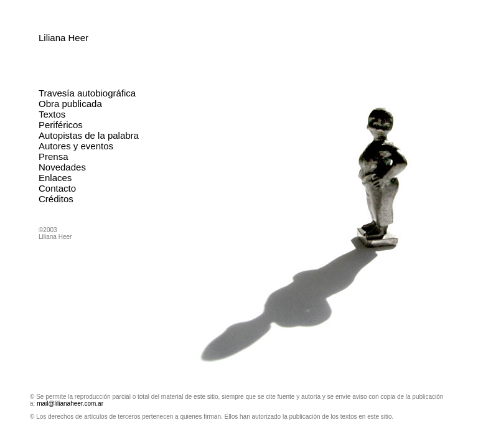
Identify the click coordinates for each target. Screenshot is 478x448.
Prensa (54, 156)
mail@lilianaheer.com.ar (70, 404)
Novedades (62, 167)
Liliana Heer (63, 38)
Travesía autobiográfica (87, 93)
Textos (52, 114)
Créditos (56, 199)
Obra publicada (70, 104)
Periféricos (61, 125)
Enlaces (55, 178)
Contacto (57, 188)
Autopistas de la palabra (89, 135)
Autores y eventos (76, 146)
